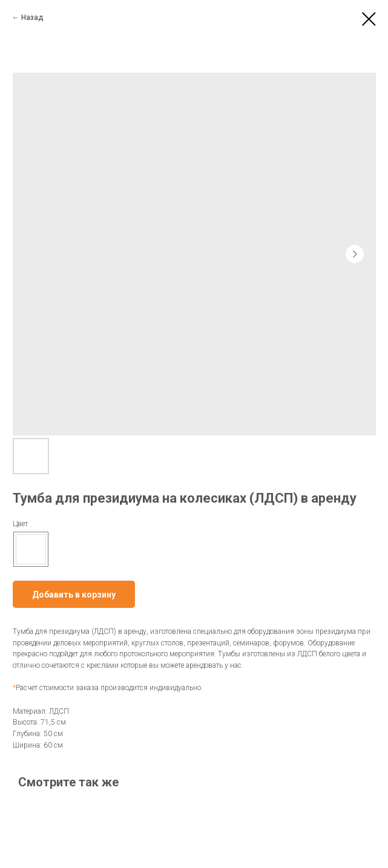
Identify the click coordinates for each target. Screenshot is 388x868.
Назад (32, 18)
